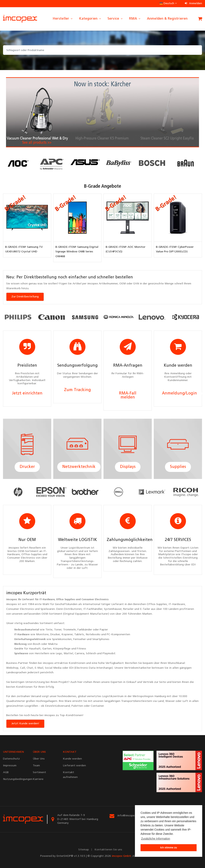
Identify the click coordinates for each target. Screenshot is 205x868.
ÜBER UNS (39, 752)
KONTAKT (70, 752)
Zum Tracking (77, 390)
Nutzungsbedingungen (15, 779)
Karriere (38, 779)
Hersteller (63, 19)
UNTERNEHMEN (13, 752)
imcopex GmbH (121, 856)
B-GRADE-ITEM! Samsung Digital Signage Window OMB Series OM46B (77, 252)
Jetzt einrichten (27, 393)
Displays (128, 467)
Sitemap (84, 850)
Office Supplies (66, 600)
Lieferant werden (74, 766)
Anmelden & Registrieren (167, 19)
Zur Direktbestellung (25, 297)
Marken (147, 614)
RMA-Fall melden (128, 395)
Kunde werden (72, 759)
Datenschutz (11, 759)
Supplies (178, 467)
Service (115, 19)
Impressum (10, 766)
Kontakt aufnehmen (70, 775)
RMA (135, 19)
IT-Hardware (47, 600)
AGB (6, 772)
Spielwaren (48, 609)
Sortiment (46, 623)
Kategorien (90, 19)
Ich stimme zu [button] (168, 848)
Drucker (27, 467)
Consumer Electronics (95, 600)
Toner (58, 630)
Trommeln (69, 630)
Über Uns (39, 759)
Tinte (49, 630)
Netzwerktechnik (79, 467)
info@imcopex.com (130, 816)
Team (36, 766)
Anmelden (193, 4)
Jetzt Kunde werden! (25, 724)
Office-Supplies (157, 604)
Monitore (42, 635)
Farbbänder (85, 630)
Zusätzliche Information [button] (156, 839)
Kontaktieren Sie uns (108, 850)
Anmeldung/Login (179, 393)
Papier (104, 630)
